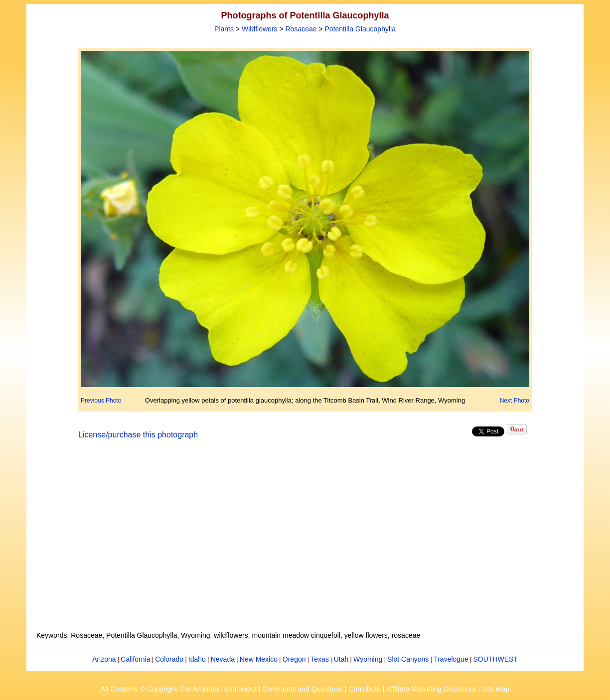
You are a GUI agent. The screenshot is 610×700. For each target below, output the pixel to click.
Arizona (104, 659)
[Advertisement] (305, 541)
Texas (320, 659)
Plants (224, 29)
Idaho (197, 659)
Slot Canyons (408, 659)
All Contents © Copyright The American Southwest (179, 689)
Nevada (223, 659)
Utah (341, 659)
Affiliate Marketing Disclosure (431, 689)
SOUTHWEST (496, 659)
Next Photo (515, 401)
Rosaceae (301, 29)
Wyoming (368, 659)
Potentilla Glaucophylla (360, 29)
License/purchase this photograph (138, 435)
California (135, 659)
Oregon (294, 659)
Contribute (365, 689)
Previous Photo (101, 401)
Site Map (496, 689)
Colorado (169, 659)
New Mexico (259, 659)
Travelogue (451, 659)
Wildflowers (260, 29)
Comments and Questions (303, 689)
